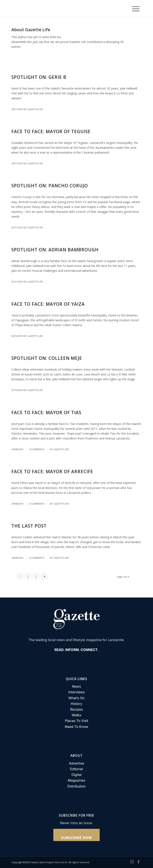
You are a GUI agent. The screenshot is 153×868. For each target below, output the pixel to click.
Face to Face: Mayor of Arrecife (52, 472)
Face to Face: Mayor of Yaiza (48, 304)
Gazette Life (35, 109)
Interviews (76, 692)
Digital (76, 775)
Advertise (76, 763)
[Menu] (134, 8)
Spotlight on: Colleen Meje (47, 358)
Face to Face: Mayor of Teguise (51, 131)
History (76, 704)
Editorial (77, 769)
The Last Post (29, 526)
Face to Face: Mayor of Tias (46, 413)
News (77, 686)
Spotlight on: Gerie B (39, 77)
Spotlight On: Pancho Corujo (50, 186)
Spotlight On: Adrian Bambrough (55, 250)
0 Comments (37, 449)
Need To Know (77, 727)
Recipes (76, 709)
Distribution (77, 786)
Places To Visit (76, 721)
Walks (76, 715)
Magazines (76, 780)
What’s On (76, 698)
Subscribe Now (76, 838)
